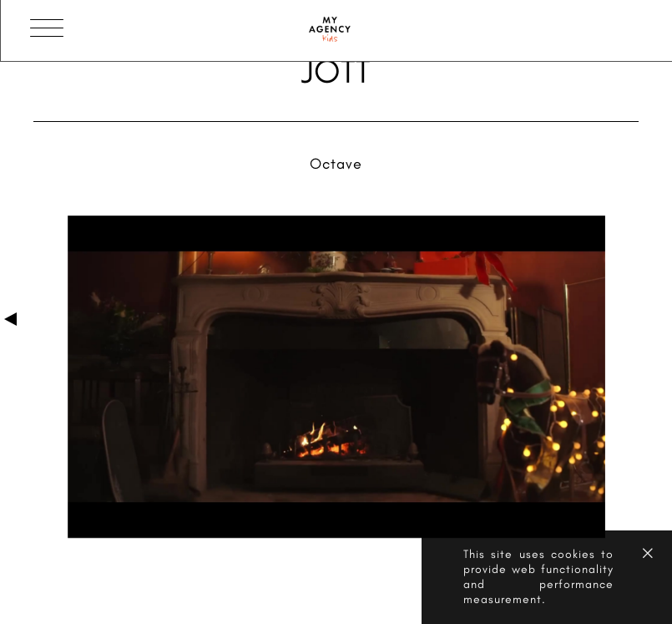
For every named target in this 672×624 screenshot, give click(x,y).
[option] (336, 378)
